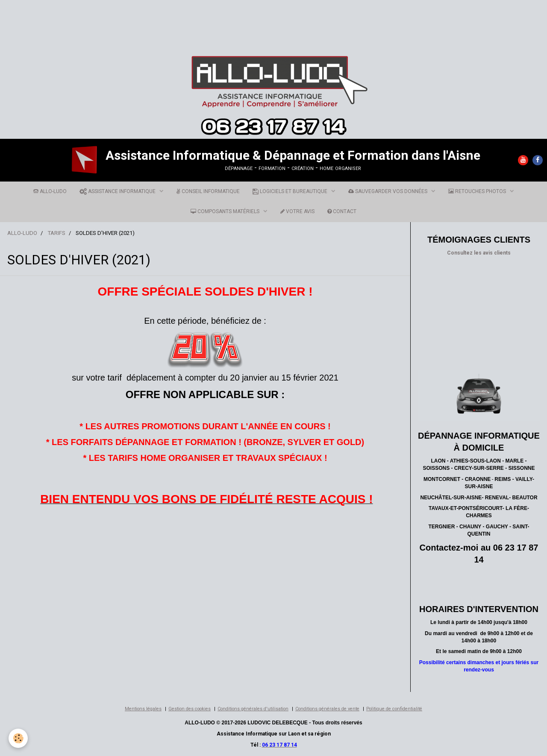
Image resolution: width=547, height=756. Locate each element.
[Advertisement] (156, 19)
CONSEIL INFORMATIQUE (208, 191)
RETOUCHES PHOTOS (478, 191)
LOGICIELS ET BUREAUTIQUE (291, 191)
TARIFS (56, 233)
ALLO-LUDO (50, 191)
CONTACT (342, 211)
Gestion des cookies (190, 709)
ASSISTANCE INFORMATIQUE (118, 191)
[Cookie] (18, 738)
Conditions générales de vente (327, 709)
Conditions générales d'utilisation (253, 709)
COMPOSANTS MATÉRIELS (226, 211)
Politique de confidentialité (394, 709)
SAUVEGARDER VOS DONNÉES (388, 191)
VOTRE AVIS (297, 211)
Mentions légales (143, 709)
